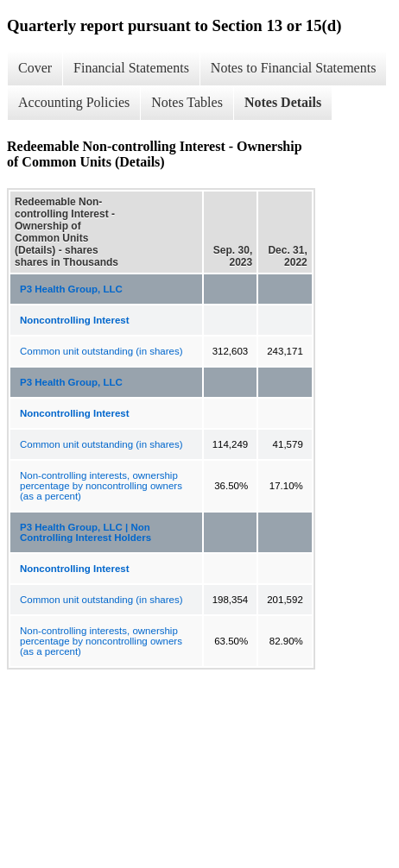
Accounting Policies (74, 102)
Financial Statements (131, 68)
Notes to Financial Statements (294, 68)
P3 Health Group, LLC (71, 289)
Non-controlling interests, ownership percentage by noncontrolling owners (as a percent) (101, 486)
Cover (35, 68)
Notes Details (283, 102)
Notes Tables (187, 102)
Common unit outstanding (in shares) (101, 351)
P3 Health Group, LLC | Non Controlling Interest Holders (85, 532)
